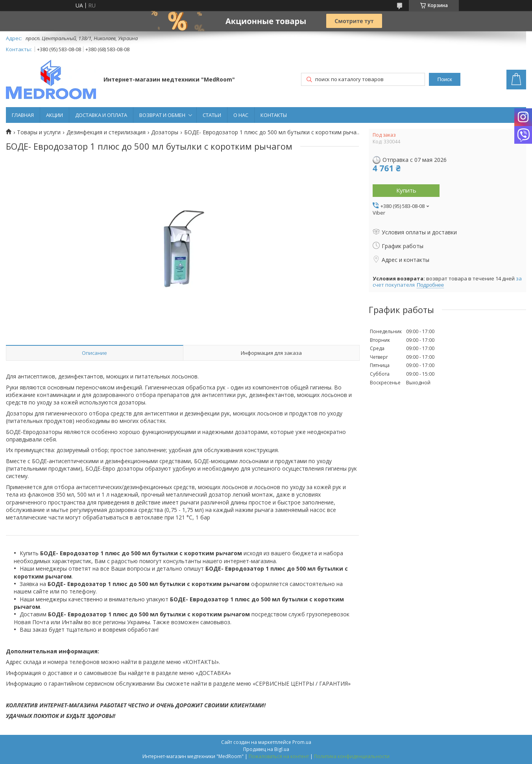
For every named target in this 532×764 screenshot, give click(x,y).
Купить (406, 190)
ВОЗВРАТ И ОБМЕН (162, 115)
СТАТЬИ (212, 115)
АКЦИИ (54, 115)
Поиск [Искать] (445, 79)
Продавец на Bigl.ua (266, 749)
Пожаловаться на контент (279, 756)
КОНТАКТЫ (274, 115)
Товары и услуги (39, 132)
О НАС (241, 115)
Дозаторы (165, 132)
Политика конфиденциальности (352, 756)
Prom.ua (302, 742)
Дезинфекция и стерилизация (106, 132)
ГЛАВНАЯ (23, 115)
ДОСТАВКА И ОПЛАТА (101, 115)
